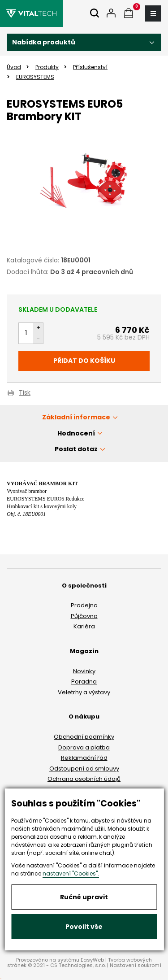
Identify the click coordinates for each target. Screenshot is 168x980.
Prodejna (84, 605)
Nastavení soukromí (136, 965)
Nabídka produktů (44, 42)
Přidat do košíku (84, 361)
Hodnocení (76, 433)
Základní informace (76, 417)
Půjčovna (84, 616)
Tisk (25, 393)
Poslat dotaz (76, 449)
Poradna (84, 682)
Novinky (84, 671)
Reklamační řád (84, 758)
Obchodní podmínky (84, 737)
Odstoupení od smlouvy (84, 769)
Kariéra (84, 626)
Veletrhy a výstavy (84, 692)
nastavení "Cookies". (71, 873)
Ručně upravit (84, 897)
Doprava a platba (84, 747)
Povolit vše (84, 927)
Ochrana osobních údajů (84, 779)
